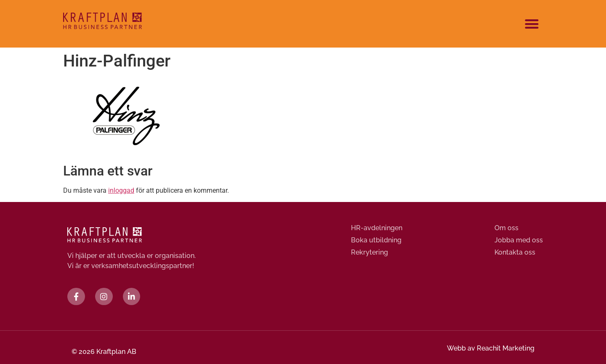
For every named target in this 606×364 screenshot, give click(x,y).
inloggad (121, 190)
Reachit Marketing (506, 348)
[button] (532, 24)
